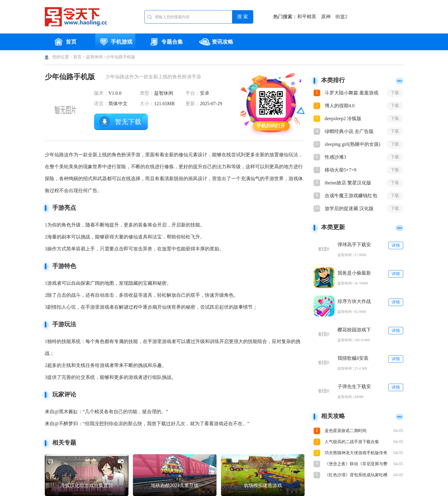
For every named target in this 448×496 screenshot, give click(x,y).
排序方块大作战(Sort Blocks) (354, 302)
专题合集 (166, 42)
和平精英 (307, 17)
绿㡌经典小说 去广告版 (349, 131)
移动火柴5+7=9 (340, 170)
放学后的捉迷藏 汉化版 (349, 208)
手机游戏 (115, 42)
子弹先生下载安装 (354, 387)
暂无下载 (128, 122)
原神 (326, 17)
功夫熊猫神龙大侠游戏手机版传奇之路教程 (356, 453)
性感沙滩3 (335, 157)
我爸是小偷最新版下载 (354, 273)
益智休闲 (94, 57)
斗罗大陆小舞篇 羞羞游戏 (352, 93)
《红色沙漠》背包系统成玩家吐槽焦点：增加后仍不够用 (356, 476)
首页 (65, 42)
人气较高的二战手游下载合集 (352, 442)
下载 (395, 93)
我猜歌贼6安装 (353, 358)
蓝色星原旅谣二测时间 (346, 431)
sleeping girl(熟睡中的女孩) (352, 144)
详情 (396, 245)
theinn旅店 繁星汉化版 (348, 183)
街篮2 (341, 17)
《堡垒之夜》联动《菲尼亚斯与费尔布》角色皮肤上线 (356, 464)
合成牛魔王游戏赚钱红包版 (351, 196)
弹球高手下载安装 (354, 245)
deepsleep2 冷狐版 (343, 118)
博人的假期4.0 (340, 106)
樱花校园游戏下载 (354, 330)
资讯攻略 (216, 42)
